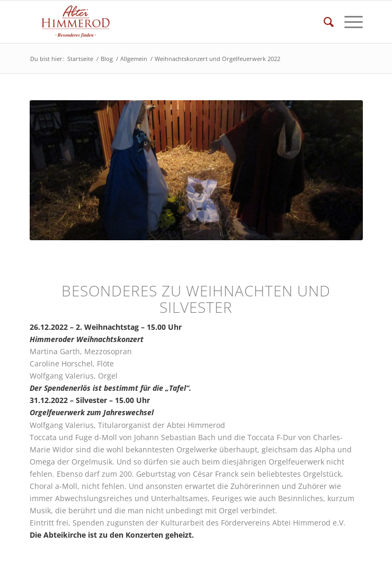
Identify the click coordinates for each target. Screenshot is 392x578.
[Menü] (348, 22)
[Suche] (323, 22)
